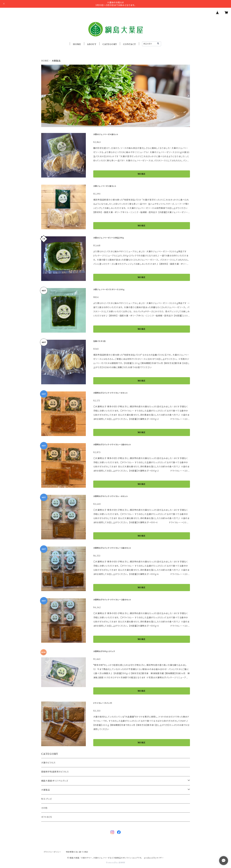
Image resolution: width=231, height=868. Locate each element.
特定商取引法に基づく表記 (77, 852)
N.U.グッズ (47, 799)
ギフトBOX (47, 817)
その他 (44, 808)
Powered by (115, 863)
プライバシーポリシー (52, 852)
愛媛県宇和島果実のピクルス (55, 772)
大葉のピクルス (48, 763)
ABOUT (92, 44)
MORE (142, 174)
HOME (77, 44)
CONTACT (130, 44)
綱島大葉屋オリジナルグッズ (55, 781)
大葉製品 (46, 790)
